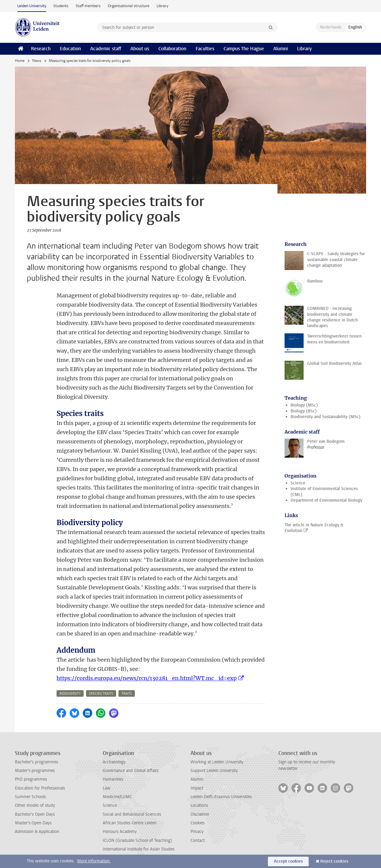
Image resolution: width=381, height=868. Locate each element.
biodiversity (70, 694)
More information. (94, 861)
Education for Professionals (40, 788)
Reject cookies (334, 861)
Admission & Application (37, 832)
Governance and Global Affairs (131, 771)
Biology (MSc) (304, 405)
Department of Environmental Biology (326, 500)
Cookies (197, 823)
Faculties (205, 49)
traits (127, 694)
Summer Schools (30, 797)
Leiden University (32, 6)
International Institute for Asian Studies (139, 849)
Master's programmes (35, 771)
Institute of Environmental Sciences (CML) (324, 492)
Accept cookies (288, 861)
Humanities (113, 779)
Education (70, 49)
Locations (199, 805)
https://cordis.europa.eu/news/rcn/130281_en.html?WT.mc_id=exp (147, 678)
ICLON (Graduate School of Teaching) (137, 840)
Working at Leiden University (217, 762)
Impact (197, 788)
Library (162, 6)
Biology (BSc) (304, 411)
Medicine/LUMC (117, 797)
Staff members (88, 6)
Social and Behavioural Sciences (132, 814)
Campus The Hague (244, 49)
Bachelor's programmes (36, 762)
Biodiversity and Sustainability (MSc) (325, 417)
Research (41, 49)
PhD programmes (31, 779)
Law (107, 788)
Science (298, 483)
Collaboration (172, 49)
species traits (101, 694)
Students (61, 6)
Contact (198, 840)
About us (140, 49)
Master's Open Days (33, 823)
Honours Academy (120, 832)
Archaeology (114, 762)
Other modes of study (35, 805)
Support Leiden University (214, 771)
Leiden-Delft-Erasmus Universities (221, 797)
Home (20, 61)
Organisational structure (129, 6)
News (37, 61)
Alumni (281, 49)
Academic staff (106, 49)
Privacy (197, 832)
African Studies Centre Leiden (130, 823)
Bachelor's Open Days (35, 814)
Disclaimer (200, 814)
